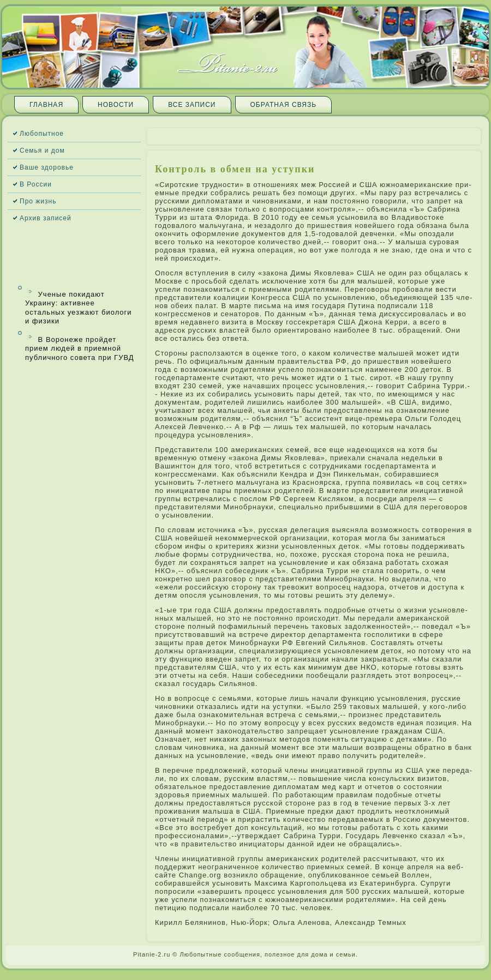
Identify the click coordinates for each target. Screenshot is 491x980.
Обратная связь (284, 105)
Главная (46, 105)
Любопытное (42, 134)
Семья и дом (42, 151)
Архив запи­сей (46, 218)
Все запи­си (192, 105)
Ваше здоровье (47, 167)
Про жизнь (38, 201)
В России (36, 184)
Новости (116, 105)
